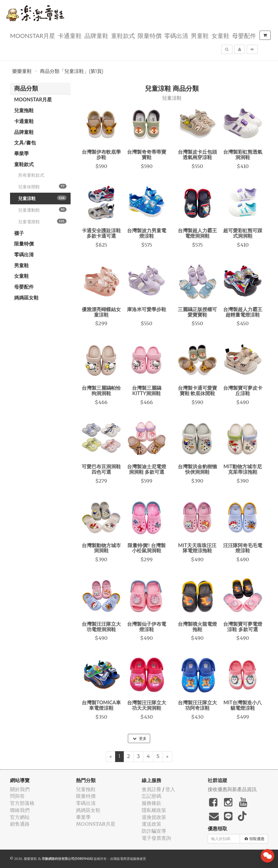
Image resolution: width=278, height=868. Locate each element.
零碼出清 (176, 35)
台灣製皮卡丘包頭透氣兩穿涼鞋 (197, 154)
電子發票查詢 (156, 838)
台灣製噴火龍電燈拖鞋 (197, 627)
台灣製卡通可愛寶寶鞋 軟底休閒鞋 (197, 391)
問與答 (17, 796)
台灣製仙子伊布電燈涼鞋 (147, 627)
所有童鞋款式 (31, 175)
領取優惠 (255, 839)
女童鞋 (220, 35)
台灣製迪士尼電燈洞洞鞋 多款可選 (147, 469)
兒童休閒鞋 (42, 186)
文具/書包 (25, 143)
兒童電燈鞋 (42, 221)
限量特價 (150, 35)
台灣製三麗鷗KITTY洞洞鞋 (147, 391)
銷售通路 (20, 824)
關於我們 (20, 789)
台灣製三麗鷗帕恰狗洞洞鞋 (101, 391)
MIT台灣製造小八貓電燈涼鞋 (243, 705)
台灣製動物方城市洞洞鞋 (101, 548)
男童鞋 (200, 35)
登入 (170, 789)
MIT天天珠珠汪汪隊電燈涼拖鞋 (197, 548)
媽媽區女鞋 (26, 298)
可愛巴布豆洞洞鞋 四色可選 (101, 469)
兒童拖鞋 (24, 110)
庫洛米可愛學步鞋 (147, 309)
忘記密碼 (151, 796)
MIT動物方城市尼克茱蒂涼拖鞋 (243, 469)
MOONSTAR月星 (33, 35)
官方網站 (20, 817)
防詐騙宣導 (154, 831)
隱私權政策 (154, 810)
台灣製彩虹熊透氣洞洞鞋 (243, 154)
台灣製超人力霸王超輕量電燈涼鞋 (243, 312)
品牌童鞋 (96, 35)
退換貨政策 (154, 817)
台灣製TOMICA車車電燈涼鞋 (101, 705)
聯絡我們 (20, 810)
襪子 (19, 233)
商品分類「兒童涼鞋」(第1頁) (72, 71)
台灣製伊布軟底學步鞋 (101, 154)
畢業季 (21, 153)
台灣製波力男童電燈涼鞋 (147, 233)
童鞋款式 (123, 35)
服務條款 (151, 803)
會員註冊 (151, 789)
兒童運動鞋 (42, 210)
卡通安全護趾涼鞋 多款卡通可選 (101, 233)
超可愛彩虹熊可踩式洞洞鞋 (243, 233)
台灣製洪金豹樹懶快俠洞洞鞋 (197, 469)
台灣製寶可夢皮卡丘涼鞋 (243, 391)
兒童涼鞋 (42, 198)
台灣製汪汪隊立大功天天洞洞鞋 (147, 705)
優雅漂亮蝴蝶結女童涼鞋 (101, 312)
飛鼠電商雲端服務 (127, 859)
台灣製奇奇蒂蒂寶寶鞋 (147, 154)
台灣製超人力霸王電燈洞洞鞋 (197, 233)
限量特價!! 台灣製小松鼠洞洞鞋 (147, 548)
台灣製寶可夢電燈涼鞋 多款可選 (243, 627)
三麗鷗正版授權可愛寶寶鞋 (197, 312)
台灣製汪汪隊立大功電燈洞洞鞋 (101, 627)
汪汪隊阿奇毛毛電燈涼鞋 (243, 548)
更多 (140, 738)
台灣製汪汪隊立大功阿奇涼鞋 (197, 705)
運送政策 (151, 824)
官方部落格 (22, 803)
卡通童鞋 (70, 35)
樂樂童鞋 (22, 71)
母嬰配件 (244, 35)
